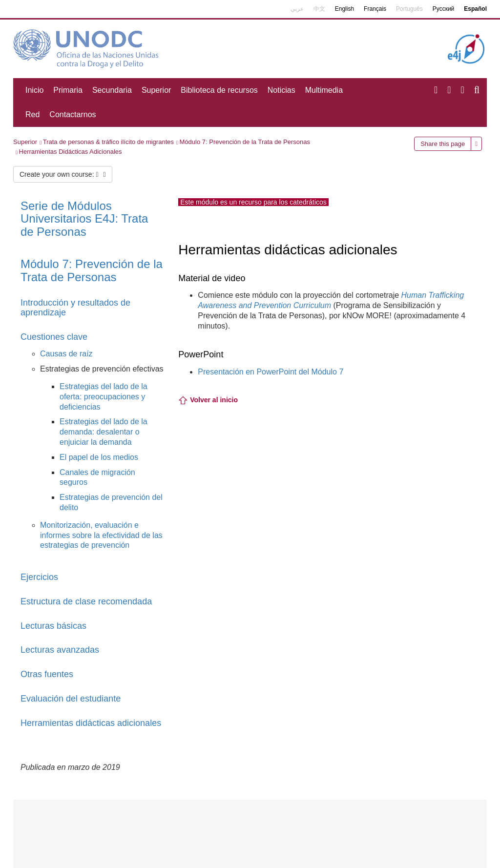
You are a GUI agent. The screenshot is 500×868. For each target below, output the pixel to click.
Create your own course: (63, 174)
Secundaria (112, 90)
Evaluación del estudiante (71, 699)
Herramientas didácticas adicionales (91, 723)
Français (375, 9)
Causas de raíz (66, 354)
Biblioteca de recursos (219, 90)
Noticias (281, 90)
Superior (156, 90)
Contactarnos (73, 114)
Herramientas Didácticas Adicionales (71, 152)
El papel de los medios (99, 457)
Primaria (68, 90)
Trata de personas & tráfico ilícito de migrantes (108, 142)
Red (32, 114)
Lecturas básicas (53, 626)
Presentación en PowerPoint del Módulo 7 (271, 372)
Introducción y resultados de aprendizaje (75, 308)
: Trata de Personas (84, 219)
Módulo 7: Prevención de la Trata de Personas (245, 142)
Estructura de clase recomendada (86, 601)
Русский (444, 9)
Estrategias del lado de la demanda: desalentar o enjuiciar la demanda (104, 432)
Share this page (443, 144)
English (344, 9)
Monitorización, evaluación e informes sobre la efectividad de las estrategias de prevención (101, 535)
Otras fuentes (47, 674)
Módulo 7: (92, 270)
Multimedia (324, 90)
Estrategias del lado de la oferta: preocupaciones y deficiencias (104, 397)
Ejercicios (39, 577)
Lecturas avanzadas (60, 650)
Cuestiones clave (54, 337)
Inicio (34, 90)
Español (475, 9)
